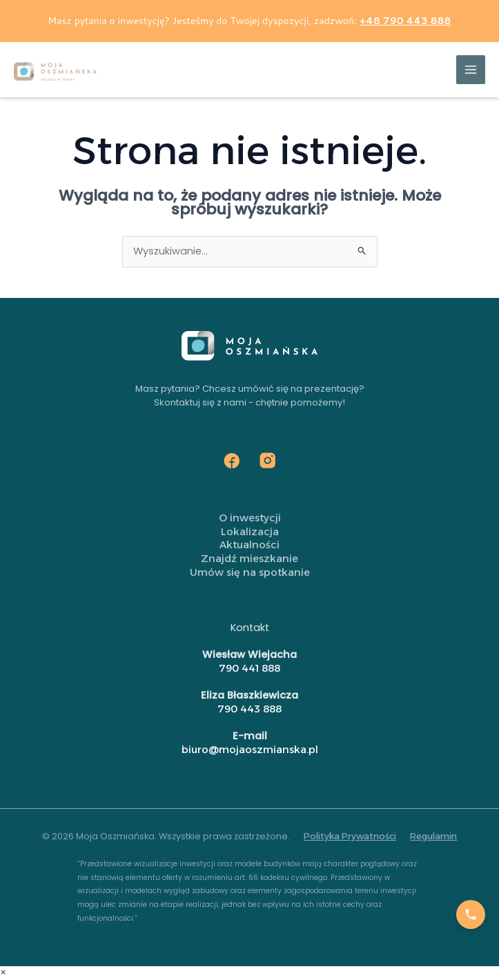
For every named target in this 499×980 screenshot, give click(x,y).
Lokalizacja (250, 532)
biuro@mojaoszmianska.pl (250, 750)
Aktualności (249, 545)
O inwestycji (250, 518)
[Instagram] (268, 461)
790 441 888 (249, 668)
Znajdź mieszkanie (249, 559)
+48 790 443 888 (405, 21)
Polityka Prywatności (350, 836)
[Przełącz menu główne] (471, 70)
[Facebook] (232, 461)
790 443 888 (249, 709)
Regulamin (433, 836)
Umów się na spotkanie (250, 572)
